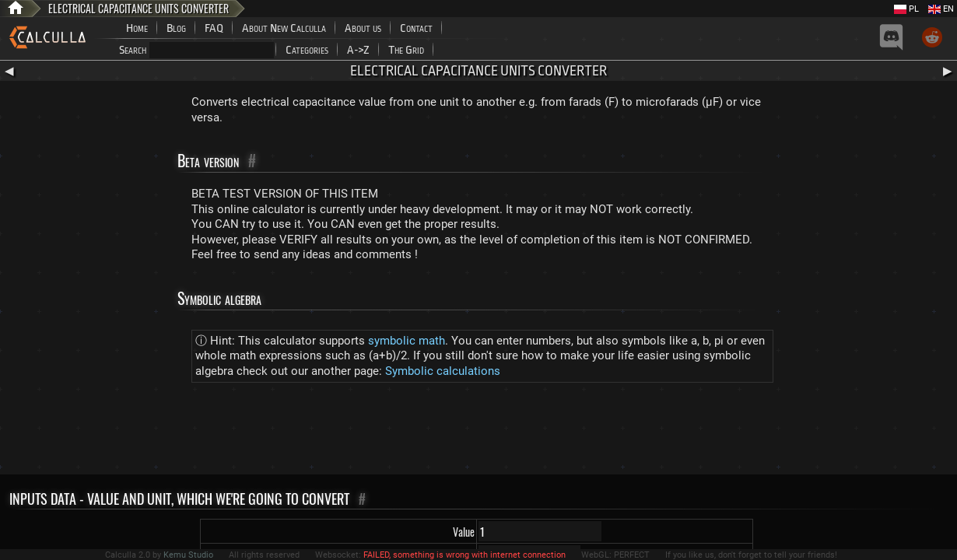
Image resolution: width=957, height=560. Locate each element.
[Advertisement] (478, 432)
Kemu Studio (188, 555)
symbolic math (407, 341)
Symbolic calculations (443, 371)
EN (941, 9)
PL (906, 9)
